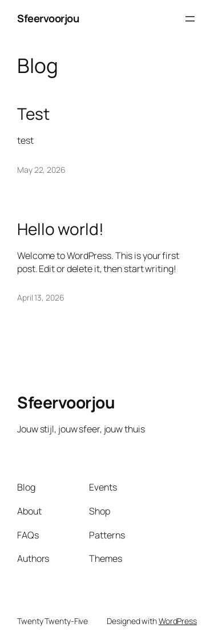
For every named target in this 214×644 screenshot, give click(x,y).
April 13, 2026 (41, 297)
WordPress (178, 621)
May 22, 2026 (41, 170)
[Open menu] (190, 19)
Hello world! (60, 229)
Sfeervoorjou (48, 18)
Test (33, 114)
